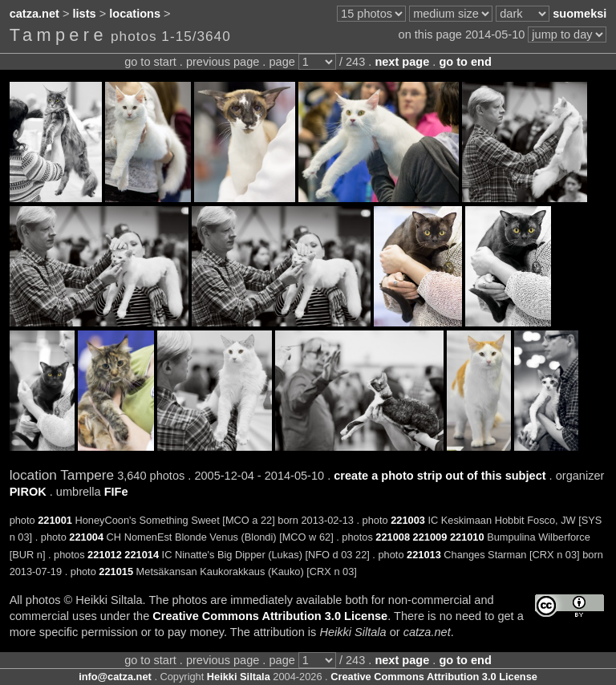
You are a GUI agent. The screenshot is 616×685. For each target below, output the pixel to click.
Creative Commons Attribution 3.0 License (270, 616)
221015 (116, 572)
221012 (105, 555)
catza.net (34, 14)
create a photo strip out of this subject (440, 476)
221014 (142, 555)
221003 (408, 520)
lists (85, 14)
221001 (55, 520)
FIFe (116, 492)
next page (402, 62)
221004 (86, 537)
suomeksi (580, 14)
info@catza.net (115, 677)
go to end (465, 62)
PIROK (28, 492)
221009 (430, 537)
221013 (424, 555)
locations (135, 14)
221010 (467, 537)
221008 (393, 537)
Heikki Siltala (239, 677)
